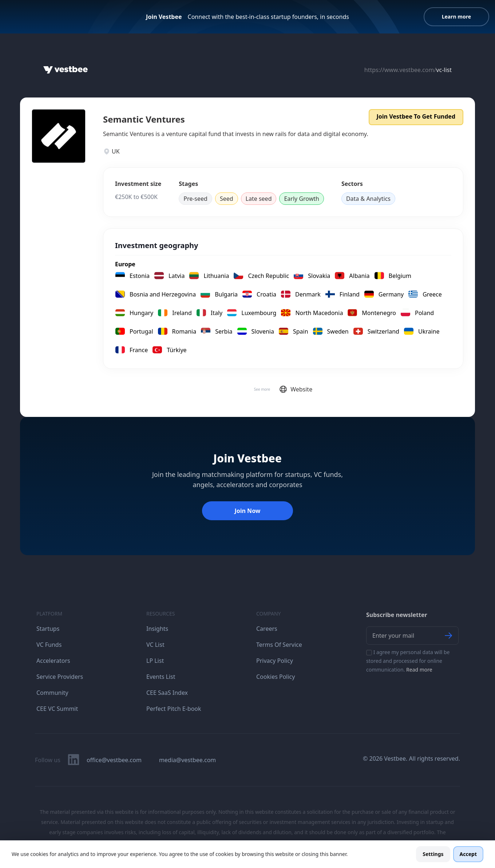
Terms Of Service (279, 645)
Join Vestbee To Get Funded (416, 116)
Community (52, 693)
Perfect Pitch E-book (174, 709)
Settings (433, 854)
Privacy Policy (275, 661)
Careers (267, 629)
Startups (48, 629)
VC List (155, 645)
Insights (157, 629)
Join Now (247, 511)
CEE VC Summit (57, 709)
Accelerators (53, 661)
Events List (161, 677)
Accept (468, 854)
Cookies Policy (276, 677)
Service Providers (60, 677)
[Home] (66, 70)
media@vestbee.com (187, 760)
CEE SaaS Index (167, 693)
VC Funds (49, 645)
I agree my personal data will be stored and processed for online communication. (408, 661)
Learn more (456, 17)
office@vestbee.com (114, 760)
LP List (155, 661)
